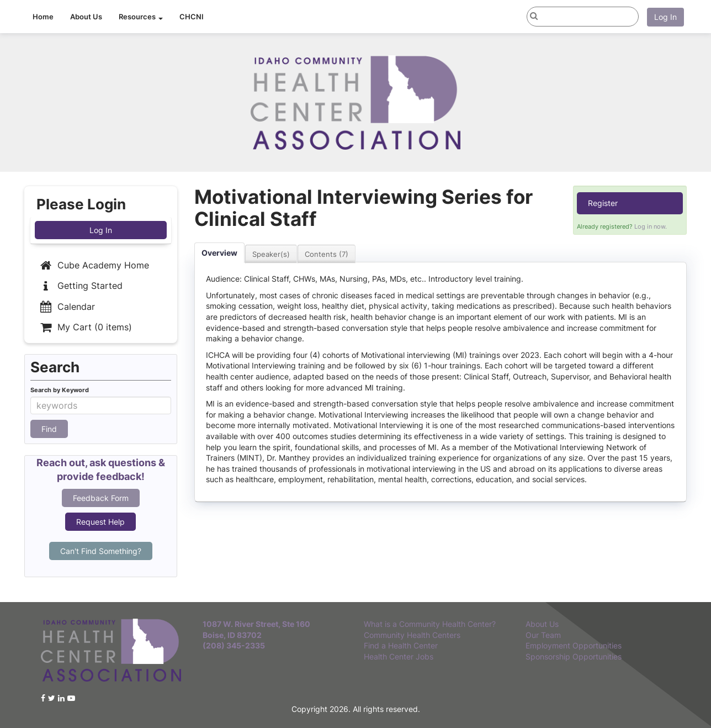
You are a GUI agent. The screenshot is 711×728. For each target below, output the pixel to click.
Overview (219, 253)
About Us (86, 17)
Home (43, 17)
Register (603, 203)
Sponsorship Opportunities (574, 656)
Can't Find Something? (101, 551)
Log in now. (651, 226)
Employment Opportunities (574, 645)
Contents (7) (327, 254)
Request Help (100, 522)
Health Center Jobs (399, 656)
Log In (665, 17)
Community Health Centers (412, 635)
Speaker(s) (271, 254)
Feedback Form (101, 498)
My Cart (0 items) (85, 327)
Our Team (543, 635)
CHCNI (192, 17)
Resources (141, 17)
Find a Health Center (401, 645)
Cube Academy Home (94, 265)
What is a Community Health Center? (430, 624)
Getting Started (80, 286)
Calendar (67, 307)
